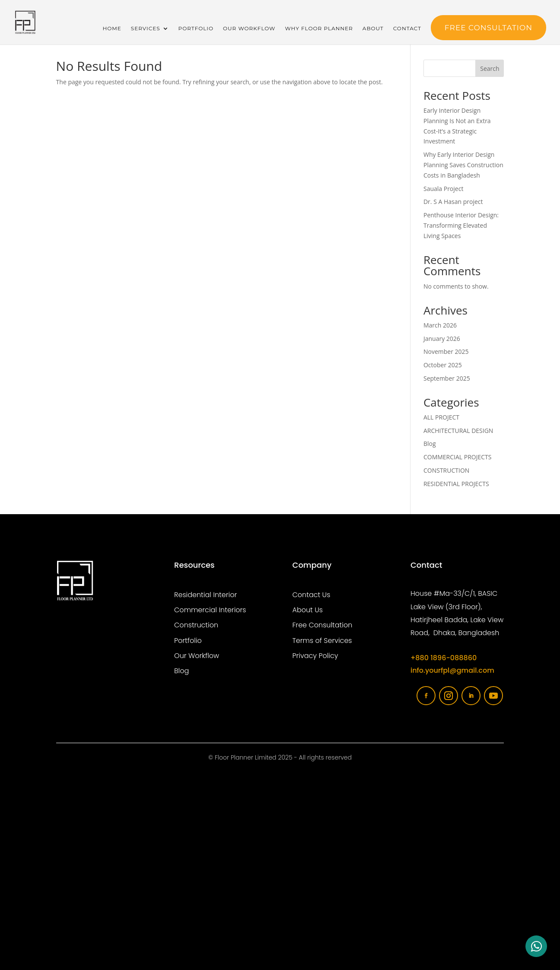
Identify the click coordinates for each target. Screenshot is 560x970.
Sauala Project (443, 189)
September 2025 (447, 378)
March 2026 (440, 325)
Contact (407, 29)
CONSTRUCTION (446, 470)
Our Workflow (249, 29)
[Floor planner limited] (280, 867)
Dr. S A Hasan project (453, 202)
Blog (430, 444)
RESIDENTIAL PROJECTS (456, 484)
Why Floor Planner (319, 29)
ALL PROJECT (441, 417)
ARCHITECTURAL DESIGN (458, 431)
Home (112, 29)
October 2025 (443, 365)
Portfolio (196, 29)
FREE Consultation (488, 28)
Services (146, 29)
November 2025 (446, 351)
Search (490, 68)
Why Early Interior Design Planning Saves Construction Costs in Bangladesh (463, 165)
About (373, 29)
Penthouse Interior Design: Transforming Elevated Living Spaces (461, 225)
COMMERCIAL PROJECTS (458, 457)
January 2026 (442, 339)
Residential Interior (205, 595)
